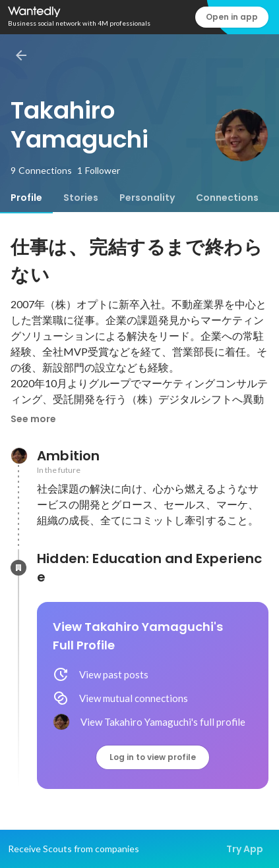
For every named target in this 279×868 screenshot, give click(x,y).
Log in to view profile (153, 757)
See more (33, 419)
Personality (147, 198)
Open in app (232, 17)
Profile (26, 198)
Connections (227, 198)
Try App (245, 849)
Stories (81, 198)
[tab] (26, 198)
